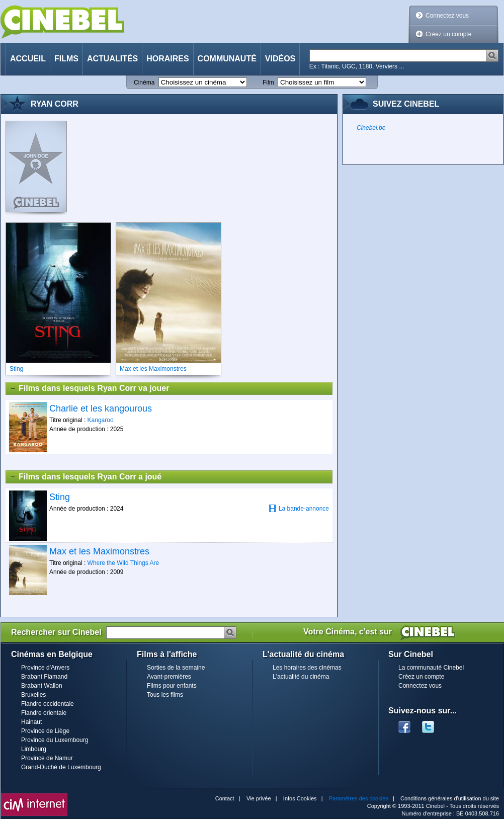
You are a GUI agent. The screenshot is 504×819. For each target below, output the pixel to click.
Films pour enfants (172, 686)
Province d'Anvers (45, 668)
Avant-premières (169, 677)
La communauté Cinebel (431, 668)
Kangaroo (101, 420)
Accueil (28, 59)
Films (66, 59)
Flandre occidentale (48, 704)
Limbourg (34, 749)
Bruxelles (33, 695)
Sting (60, 497)
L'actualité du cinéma (301, 677)
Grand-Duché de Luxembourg (61, 767)
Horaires (167, 59)
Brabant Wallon (42, 686)
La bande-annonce (299, 508)
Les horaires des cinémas (307, 668)
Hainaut (31, 722)
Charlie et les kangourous (101, 408)
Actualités (112, 59)
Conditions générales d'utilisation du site (450, 798)
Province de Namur (47, 758)
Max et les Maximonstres (99, 551)
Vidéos (280, 59)
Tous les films (165, 695)
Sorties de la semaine (176, 668)
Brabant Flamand (44, 677)
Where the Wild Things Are (123, 563)
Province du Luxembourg (55, 740)
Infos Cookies (300, 798)
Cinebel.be (371, 128)
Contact (225, 798)
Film (268, 83)
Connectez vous (447, 16)
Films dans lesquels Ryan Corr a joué (86, 477)
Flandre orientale (44, 713)
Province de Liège (45, 731)
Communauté (227, 59)
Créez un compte (448, 34)
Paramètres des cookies (359, 798)
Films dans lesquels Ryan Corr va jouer (89, 388)
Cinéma (144, 83)
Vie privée (259, 798)
